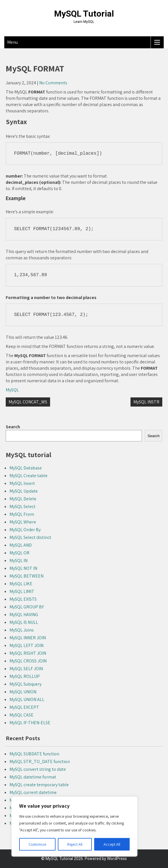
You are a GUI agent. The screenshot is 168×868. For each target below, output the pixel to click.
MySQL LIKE (21, 584)
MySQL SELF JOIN (26, 669)
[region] (74, 827)
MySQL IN (18, 561)
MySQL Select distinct (30, 537)
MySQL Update (24, 491)
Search (13, 427)
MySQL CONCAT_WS (28, 402)
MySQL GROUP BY (27, 607)
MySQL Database (26, 468)
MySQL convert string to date (38, 769)
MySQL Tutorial (84, 14)
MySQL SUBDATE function (34, 754)
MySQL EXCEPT (24, 707)
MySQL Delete (23, 499)
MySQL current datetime (33, 792)
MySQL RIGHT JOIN (28, 653)
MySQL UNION (23, 692)
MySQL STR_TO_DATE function (40, 762)
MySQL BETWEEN (26, 576)
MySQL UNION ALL (27, 699)
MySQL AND (21, 545)
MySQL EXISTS (23, 599)
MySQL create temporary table (39, 785)
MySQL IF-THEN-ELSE (30, 723)
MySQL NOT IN (23, 568)
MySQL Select (22, 506)
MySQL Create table (28, 476)
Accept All (112, 844)
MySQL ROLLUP (25, 676)
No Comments (53, 83)
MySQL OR (19, 553)
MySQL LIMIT (22, 591)
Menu (12, 42)
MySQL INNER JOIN (28, 638)
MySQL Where (23, 522)
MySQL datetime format (33, 777)
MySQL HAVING (24, 615)
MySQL (12, 390)
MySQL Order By (25, 530)
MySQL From (22, 514)
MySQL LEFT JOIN (26, 645)
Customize (37, 844)
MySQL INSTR (146, 402)
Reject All (75, 844)
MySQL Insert (22, 483)
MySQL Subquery (25, 684)
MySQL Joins (22, 630)
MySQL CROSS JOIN (28, 661)
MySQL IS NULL (24, 622)
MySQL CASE (21, 715)
